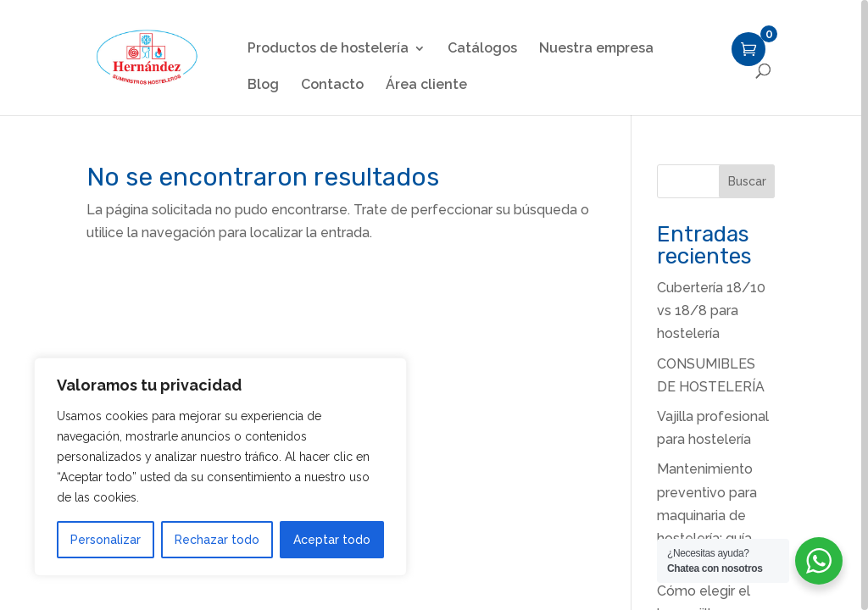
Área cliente (426, 86)
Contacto (332, 86)
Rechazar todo (217, 540)
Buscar (747, 181)
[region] (434, 305)
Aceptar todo (332, 540)
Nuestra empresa (596, 49)
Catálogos (482, 49)
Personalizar (106, 540)
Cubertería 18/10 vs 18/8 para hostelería (711, 311)
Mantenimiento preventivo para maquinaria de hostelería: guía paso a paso (707, 515)
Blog (263, 86)
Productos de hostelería (328, 49)
